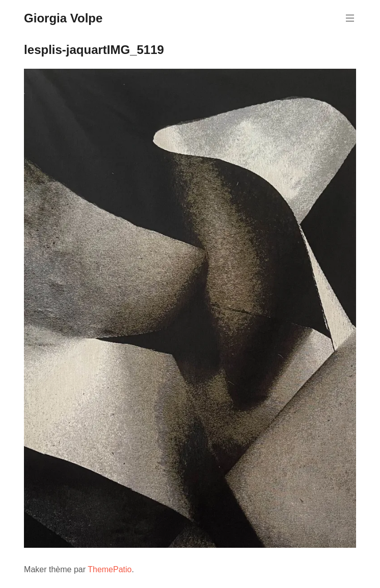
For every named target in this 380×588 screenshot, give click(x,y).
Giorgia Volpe (63, 18)
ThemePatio (110, 569)
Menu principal (349, 18)
